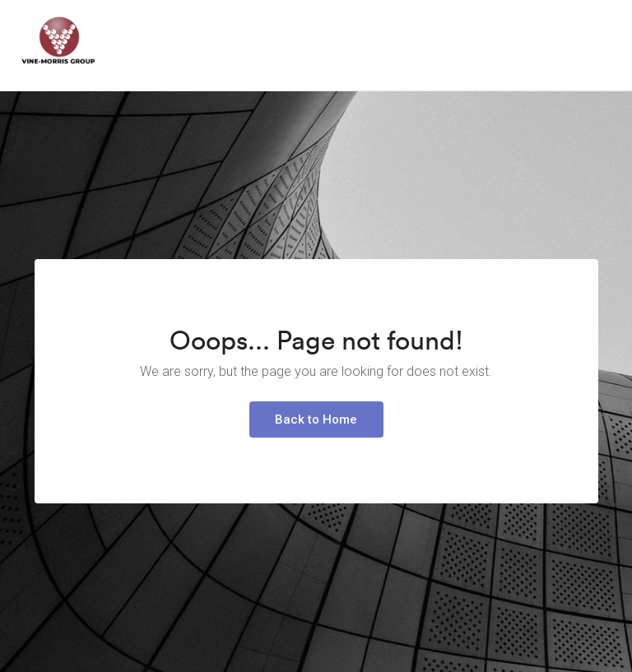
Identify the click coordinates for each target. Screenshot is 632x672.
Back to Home (316, 419)
